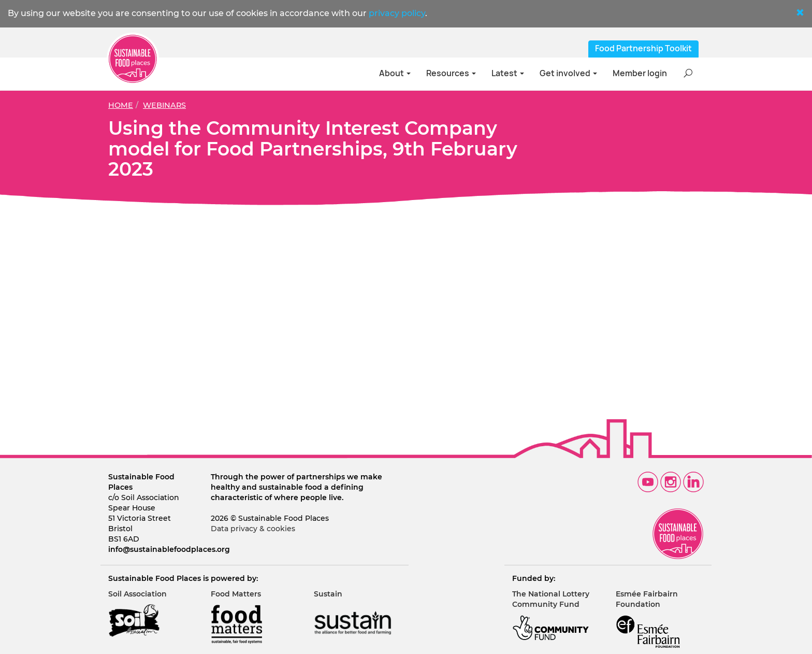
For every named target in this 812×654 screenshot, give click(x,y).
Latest (508, 73)
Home (121, 105)
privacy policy (397, 13)
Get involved (568, 73)
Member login (640, 73)
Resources (451, 73)
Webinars (164, 105)
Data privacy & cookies (253, 529)
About (395, 73)
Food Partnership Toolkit (643, 48)
